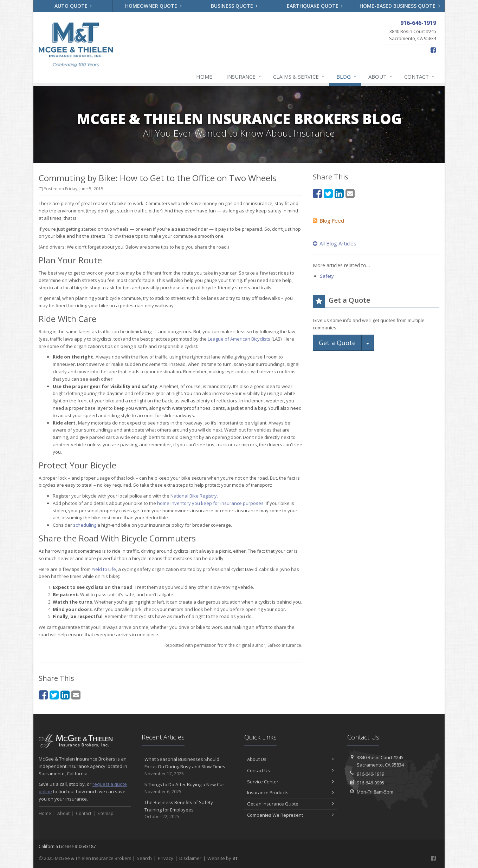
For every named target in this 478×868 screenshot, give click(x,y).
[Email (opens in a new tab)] (76, 695)
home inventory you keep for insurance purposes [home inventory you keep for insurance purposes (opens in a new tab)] (210, 503)
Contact (420, 77)
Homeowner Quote (153, 6)
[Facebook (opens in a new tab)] (433, 50)
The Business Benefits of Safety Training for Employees (188, 810)
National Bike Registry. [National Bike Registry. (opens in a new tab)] (194, 496)
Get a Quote (337, 343)
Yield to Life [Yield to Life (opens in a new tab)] (104, 569)
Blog (347, 77)
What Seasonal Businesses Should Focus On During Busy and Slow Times (188, 767)
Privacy (166, 858)
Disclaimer (190, 858)
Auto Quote (73, 6)
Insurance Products (290, 793)
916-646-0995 (370, 783)
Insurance (244, 77)
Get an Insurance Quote (290, 804)
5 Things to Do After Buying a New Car (188, 788)
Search (144, 858)
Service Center (290, 782)
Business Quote (234, 6)
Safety (327, 276)
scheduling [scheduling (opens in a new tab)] (85, 525)
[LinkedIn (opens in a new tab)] (65, 695)
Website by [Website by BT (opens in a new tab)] (223, 858)
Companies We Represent (290, 815)
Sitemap (105, 813)
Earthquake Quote (315, 6)
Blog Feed (328, 221)
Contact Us (290, 770)
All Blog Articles (335, 243)
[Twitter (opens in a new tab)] (54, 695)
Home (204, 77)
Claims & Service (299, 77)
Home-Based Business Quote (400, 6)
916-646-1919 (370, 774)
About (381, 77)
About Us (290, 759)
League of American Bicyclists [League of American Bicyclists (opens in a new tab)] (239, 339)
